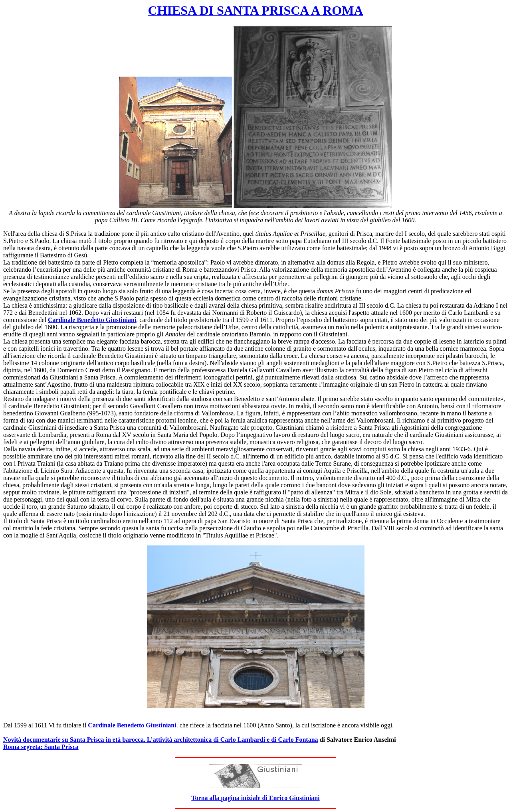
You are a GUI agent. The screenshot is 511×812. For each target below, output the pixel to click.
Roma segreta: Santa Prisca (41, 747)
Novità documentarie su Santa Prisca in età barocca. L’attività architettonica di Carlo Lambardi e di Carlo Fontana (161, 740)
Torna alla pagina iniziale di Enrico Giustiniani (255, 798)
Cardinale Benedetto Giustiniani (92, 320)
